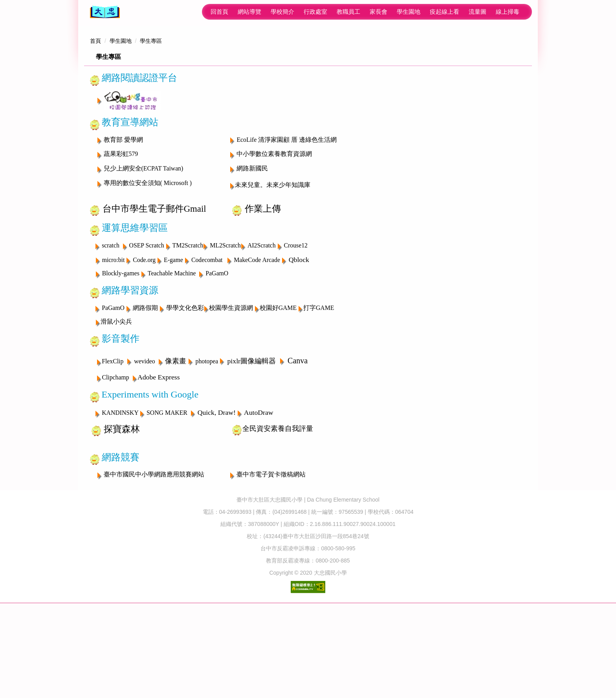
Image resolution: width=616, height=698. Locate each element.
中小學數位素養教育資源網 (274, 230)
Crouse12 (296, 322)
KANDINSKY (121, 489)
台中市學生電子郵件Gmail (154, 285)
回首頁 (141, 12)
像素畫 (176, 437)
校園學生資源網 (231, 384)
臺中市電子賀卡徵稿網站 (271, 551)
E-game (173, 336)
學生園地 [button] (330, 12)
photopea (207, 437)
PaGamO (217, 350)
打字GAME (319, 384)
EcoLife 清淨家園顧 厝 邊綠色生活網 (287, 216)
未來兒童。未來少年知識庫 (273, 261)
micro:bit (114, 336)
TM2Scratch (188, 322)
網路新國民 (252, 245)
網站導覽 (171, 12)
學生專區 (151, 117)
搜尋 (520, 12)
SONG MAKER (167, 489)
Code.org (144, 336)
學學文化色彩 (185, 384)
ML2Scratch (225, 322)
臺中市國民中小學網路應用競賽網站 (154, 551)
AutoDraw (259, 489)
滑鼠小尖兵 (116, 398)
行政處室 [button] (237, 12)
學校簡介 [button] (204, 12)
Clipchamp (115, 454)
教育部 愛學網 (123, 216)
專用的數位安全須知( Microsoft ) (148, 259)
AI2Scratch (262, 322)
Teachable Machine (172, 350)
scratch (111, 322)
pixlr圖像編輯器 (252, 437)
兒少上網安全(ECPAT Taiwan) (144, 245)
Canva (298, 437)
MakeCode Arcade (257, 336)
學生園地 (121, 117)
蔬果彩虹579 (121, 230)
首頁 (95, 117)
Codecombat (207, 336)
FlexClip (113, 437)
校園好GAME (278, 384)
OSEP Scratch (147, 322)
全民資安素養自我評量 (278, 505)
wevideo (144, 437)
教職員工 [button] (270, 12)
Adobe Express (159, 454)
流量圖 (399, 12)
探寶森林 (122, 505)
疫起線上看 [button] (366, 12)
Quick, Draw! (217, 489)
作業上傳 (263, 285)
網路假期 (145, 384)
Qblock (299, 336)
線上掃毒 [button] (429, 12)
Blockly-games (121, 350)
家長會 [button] (300, 12)
